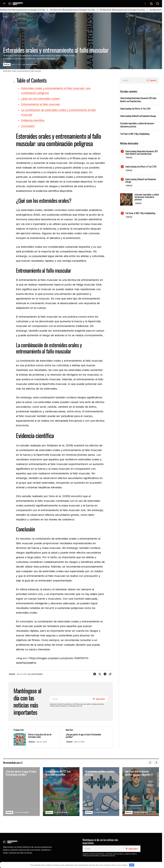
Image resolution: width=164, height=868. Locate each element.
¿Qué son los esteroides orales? (41, 99)
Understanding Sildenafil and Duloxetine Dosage (138, 116)
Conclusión (28, 126)
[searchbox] (133, 80)
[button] (4, 4)
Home (5, 17)
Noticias (7, 64)
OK (132, 865)
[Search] (152, 80)
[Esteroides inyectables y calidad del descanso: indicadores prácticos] (126, 199)
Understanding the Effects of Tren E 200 (135, 109)
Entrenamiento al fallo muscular (41, 104)
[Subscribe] (99, 699)
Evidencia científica (33, 120)
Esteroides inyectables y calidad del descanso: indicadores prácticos (147, 197)
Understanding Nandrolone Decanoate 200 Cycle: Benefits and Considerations (138, 100)
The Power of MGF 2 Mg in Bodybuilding (135, 134)
